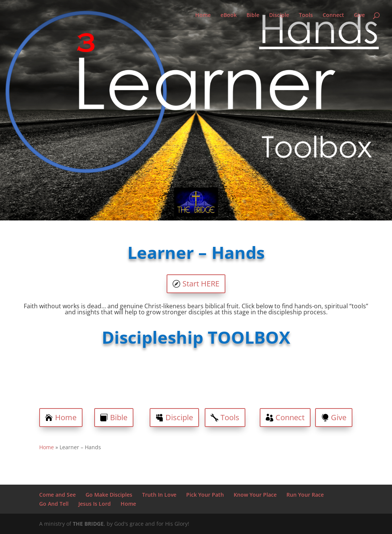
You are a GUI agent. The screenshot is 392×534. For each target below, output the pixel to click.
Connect (333, 15)
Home (203, 15)
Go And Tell (54, 504)
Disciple (279, 15)
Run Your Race (305, 495)
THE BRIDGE (88, 524)
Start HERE (201, 284)
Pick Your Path (205, 495)
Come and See (57, 495)
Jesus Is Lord (95, 504)
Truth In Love (159, 495)
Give (359, 15)
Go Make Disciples (109, 495)
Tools (306, 15)
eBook (229, 15)
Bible (253, 15)
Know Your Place (255, 495)
